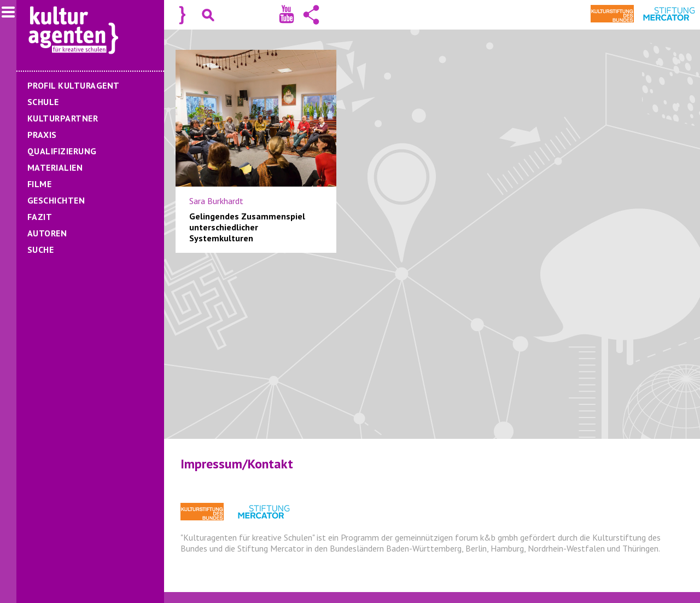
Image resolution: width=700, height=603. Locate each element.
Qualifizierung (62, 151)
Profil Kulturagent (74, 85)
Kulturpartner (63, 118)
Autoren (47, 233)
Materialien (55, 167)
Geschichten (56, 200)
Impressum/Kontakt (237, 464)
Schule (43, 102)
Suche (40, 250)
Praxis (42, 135)
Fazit (40, 217)
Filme (39, 184)
